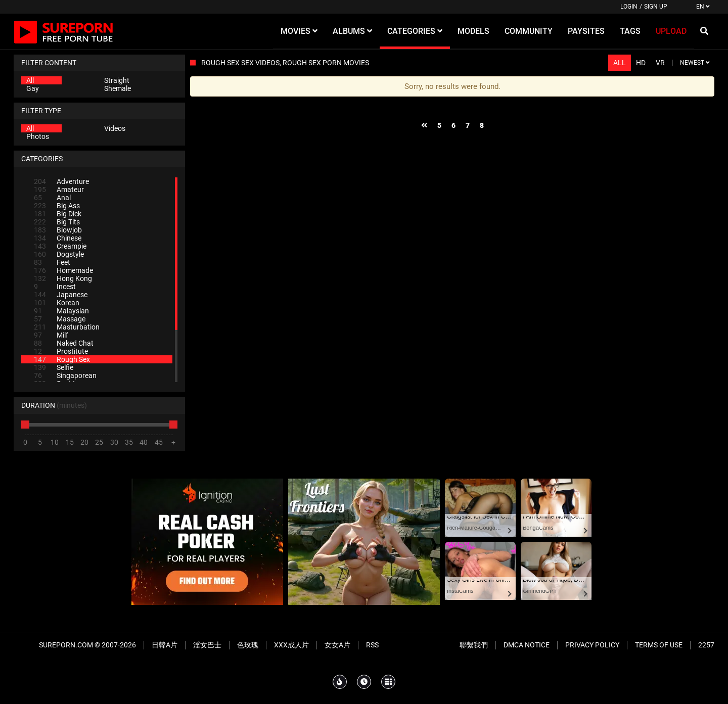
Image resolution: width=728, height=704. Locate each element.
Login (629, 7)
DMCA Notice (527, 645)
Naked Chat (64, 343)
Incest (55, 287)
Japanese (61, 295)
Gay (33, 88)
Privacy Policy (592, 645)
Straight (117, 80)
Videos (115, 128)
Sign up (656, 7)
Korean (57, 303)
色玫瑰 (248, 645)
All (30, 80)
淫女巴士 (207, 645)
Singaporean (65, 376)
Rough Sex (62, 359)
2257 (706, 645)
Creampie (60, 246)
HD (641, 63)
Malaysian (61, 311)
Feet (52, 262)
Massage (60, 319)
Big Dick (58, 214)
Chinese (58, 238)
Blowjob (58, 230)
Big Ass (57, 206)
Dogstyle (59, 254)
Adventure (61, 181)
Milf (51, 335)
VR (660, 63)
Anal (52, 198)
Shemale (118, 88)
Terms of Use (659, 645)
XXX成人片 (291, 645)
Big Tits (57, 222)
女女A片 (337, 645)
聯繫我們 (474, 645)
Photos (38, 136)
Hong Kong (63, 278)
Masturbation (67, 327)
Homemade (63, 270)
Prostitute (61, 351)
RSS (372, 645)
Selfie (54, 367)
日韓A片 (165, 645)
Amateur (59, 190)
